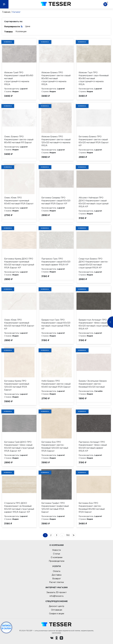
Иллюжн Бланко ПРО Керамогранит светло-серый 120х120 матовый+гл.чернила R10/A (56, 141)
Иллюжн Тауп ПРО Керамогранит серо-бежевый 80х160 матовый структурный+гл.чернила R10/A (94, 78)
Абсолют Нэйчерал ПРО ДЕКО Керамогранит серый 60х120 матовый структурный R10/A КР (94, 202)
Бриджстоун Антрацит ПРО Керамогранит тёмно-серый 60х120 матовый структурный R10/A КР (94, 324)
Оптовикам (57, 610)
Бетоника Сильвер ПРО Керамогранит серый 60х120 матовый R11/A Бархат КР (56, 201)
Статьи (57, 554)
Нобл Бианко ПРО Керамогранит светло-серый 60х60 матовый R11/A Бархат (56, 384)
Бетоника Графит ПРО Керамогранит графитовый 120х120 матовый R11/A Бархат (55, 508)
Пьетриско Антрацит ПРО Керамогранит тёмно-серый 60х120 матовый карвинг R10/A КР (93, 446)
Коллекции (21, 31)
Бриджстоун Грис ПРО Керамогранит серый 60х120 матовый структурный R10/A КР (56, 324)
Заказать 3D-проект (57, 592)
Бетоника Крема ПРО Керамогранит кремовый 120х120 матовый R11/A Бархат (17, 385)
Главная (6, 12)
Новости (57, 550)
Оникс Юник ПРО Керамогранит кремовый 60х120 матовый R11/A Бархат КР (19, 324)
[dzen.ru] (61, 638)
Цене (28, 26)
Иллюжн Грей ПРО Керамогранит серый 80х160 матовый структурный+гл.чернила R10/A (19, 78)
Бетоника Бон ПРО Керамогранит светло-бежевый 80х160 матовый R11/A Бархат (92, 508)
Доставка (57, 575)
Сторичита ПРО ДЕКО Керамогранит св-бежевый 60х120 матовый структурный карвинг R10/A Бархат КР (19, 508)
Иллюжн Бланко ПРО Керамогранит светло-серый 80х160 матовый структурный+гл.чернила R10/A (56, 78)
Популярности (14, 26)
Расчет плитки (57, 582)
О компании (57, 557)
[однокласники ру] (57, 638)
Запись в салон (6, 627)
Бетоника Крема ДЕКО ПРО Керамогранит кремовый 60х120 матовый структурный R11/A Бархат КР (19, 263)
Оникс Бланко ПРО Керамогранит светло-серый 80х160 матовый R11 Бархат (19, 140)
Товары (8, 32)
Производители (57, 561)
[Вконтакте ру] (52, 638)
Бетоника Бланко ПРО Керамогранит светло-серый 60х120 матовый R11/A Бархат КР (94, 141)
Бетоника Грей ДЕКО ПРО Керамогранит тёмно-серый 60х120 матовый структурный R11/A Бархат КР (19, 446)
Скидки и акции (57, 614)
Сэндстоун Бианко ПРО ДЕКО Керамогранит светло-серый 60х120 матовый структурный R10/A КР (93, 263)
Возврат (57, 579)
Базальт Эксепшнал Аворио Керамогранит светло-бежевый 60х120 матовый (93, 384)
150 (68, 535)
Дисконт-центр (57, 606)
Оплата (57, 571)
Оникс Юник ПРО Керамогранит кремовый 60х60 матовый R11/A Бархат (19, 201)
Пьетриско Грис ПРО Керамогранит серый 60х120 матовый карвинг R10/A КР (56, 262)
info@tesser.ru (57, 596)
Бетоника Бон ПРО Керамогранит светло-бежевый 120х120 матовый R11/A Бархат (55, 446)
